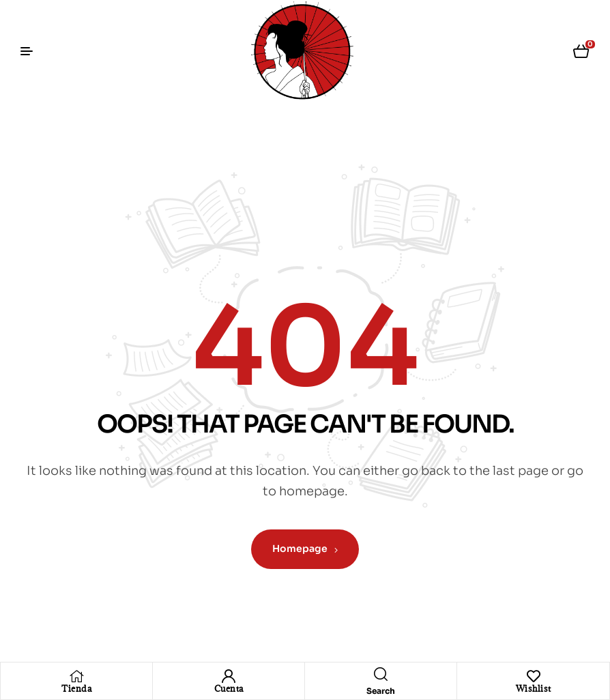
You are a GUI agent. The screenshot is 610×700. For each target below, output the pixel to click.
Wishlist (534, 688)
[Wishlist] (534, 676)
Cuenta (229, 688)
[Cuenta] (229, 676)
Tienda (76, 688)
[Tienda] (76, 676)
